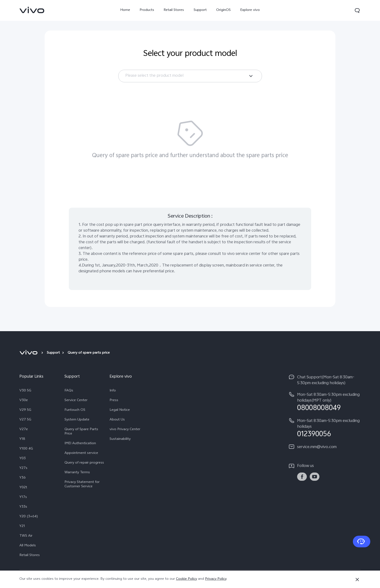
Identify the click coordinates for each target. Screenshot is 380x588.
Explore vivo (250, 10)
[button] (357, 10)
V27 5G (25, 420)
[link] (32, 10)
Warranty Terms (77, 473)
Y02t (23, 488)
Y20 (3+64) (29, 517)
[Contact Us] (362, 542)
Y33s (23, 507)
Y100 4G (26, 449)
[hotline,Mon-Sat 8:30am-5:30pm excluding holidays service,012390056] (325, 428)
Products (147, 10)
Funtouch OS (75, 410)
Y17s (23, 497)
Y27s (23, 468)
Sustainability (120, 439)
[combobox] (190, 76)
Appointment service (81, 453)
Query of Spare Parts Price (81, 432)
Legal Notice (120, 410)
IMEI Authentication (80, 444)
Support (200, 10)
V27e (24, 430)
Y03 (23, 459)
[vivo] (29, 353)
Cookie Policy (186, 579)
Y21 (22, 527)
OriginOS (223, 10)
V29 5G (25, 410)
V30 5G (25, 391)
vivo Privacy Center (125, 430)
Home (125, 10)
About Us (117, 420)
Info (113, 391)
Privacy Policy (216, 579)
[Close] (357, 580)
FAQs (69, 391)
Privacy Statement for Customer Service (82, 485)
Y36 (23, 478)
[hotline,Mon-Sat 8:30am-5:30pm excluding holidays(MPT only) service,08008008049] (325, 402)
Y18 (22, 439)
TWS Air (26, 536)
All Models (28, 546)
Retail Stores (174, 10)
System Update (77, 420)
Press (114, 401)
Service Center (76, 401)
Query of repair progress (84, 463)
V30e (24, 401)
